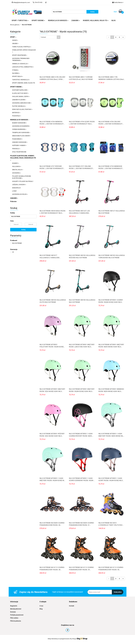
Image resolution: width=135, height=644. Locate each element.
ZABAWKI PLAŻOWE (19, 100)
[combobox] (50, 37)
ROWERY (16, 163)
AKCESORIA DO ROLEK (20, 194)
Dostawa (13, 612)
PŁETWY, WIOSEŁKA (19, 106)
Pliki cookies (14, 618)
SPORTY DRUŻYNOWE (20, 55)
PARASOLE (16, 149)
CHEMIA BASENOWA (19, 129)
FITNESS (15, 70)
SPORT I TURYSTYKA (20, 20)
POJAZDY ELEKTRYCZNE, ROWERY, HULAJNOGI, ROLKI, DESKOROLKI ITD (23, 158)
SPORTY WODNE (38, 20)
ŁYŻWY (14, 191)
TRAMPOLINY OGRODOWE (21, 133)
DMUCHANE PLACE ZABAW (21, 136)
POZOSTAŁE (17, 116)
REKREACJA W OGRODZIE (58, 20)
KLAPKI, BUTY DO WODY (20, 93)
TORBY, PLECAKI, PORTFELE (22, 47)
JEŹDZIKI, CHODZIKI (19, 185)
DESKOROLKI (16, 188)
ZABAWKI (76, 20)
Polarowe (13, 201)
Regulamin (14, 606)
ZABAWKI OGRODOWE (20, 142)
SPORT (13, 37)
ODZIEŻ (15, 40)
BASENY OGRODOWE (19, 123)
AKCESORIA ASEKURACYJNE (22, 103)
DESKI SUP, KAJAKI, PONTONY (22, 109)
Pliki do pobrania (16, 621)
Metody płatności (16, 609)
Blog (41, 609)
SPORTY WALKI (18, 76)
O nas (41, 606)
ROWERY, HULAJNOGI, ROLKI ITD (96, 20)
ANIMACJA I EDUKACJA (20, 64)
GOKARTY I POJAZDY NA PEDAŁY (23, 181)
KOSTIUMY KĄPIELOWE (20, 90)
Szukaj (23, 230)
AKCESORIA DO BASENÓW (21, 126)
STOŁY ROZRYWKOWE (19, 152)
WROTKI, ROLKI (18, 170)
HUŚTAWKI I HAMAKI (19, 145)
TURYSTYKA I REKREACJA (21, 80)
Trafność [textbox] (43, 37)
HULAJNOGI (17, 166)
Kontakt (72, 606)
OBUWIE (15, 43)
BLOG (114, 20)
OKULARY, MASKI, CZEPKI (21, 96)
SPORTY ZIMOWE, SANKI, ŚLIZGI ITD (24, 83)
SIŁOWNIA (16, 73)
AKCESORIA (17, 173)
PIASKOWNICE (17, 139)
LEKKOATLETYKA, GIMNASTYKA (23, 67)
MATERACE (16, 113)
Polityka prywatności (17, 615)
